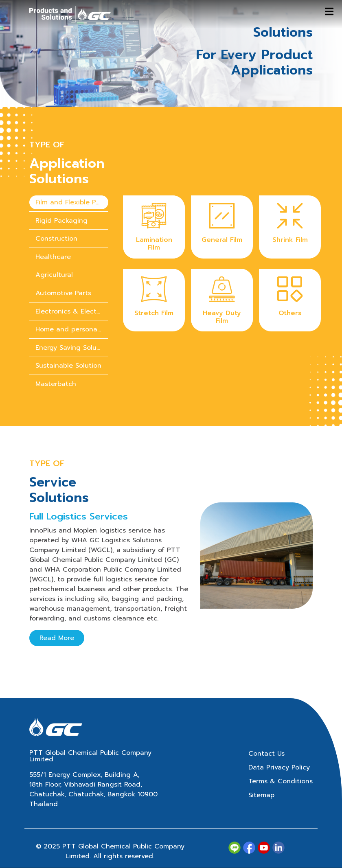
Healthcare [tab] (53, 257)
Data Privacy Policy (279, 767)
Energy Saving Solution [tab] (72, 348)
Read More (57, 638)
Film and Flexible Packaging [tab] (72, 202)
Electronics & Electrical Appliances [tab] (72, 311)
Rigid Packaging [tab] (61, 221)
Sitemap (261, 795)
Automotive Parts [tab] (63, 293)
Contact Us (266, 754)
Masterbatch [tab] (56, 384)
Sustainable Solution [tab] (68, 366)
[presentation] (69, 203)
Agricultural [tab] (54, 275)
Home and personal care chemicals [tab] (72, 329)
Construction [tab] (56, 239)
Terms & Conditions (281, 781)
